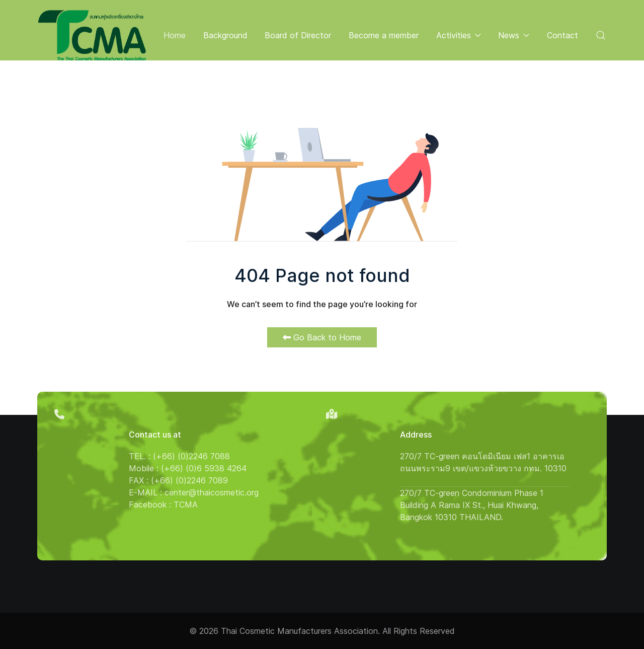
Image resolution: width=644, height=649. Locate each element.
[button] (600, 35)
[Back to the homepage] (92, 35)
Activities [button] (459, 35)
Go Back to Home (322, 337)
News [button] (514, 35)
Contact (562, 35)
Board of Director (298, 35)
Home (175, 35)
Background (225, 35)
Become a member (384, 35)
